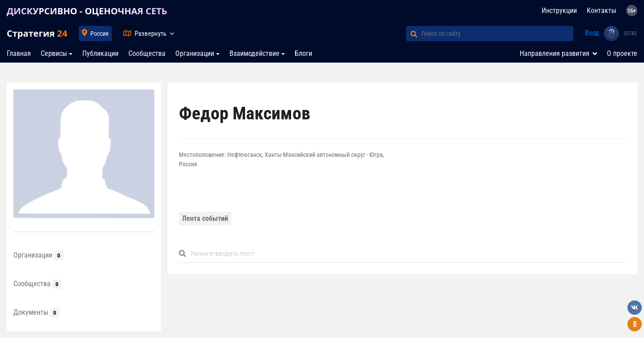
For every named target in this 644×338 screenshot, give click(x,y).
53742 (630, 34)
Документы (36, 312)
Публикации (100, 53)
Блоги (303, 53)
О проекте (622, 53)
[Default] (406, 254)
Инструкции (559, 11)
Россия (100, 34)
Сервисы (54, 53)
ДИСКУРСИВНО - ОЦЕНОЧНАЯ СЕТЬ (87, 11)
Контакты (602, 11)
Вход (592, 33)
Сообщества (147, 53)
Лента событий (205, 218)
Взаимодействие (254, 53)
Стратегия (37, 33)
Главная (19, 53)
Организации (195, 53)
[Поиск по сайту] (497, 34)
